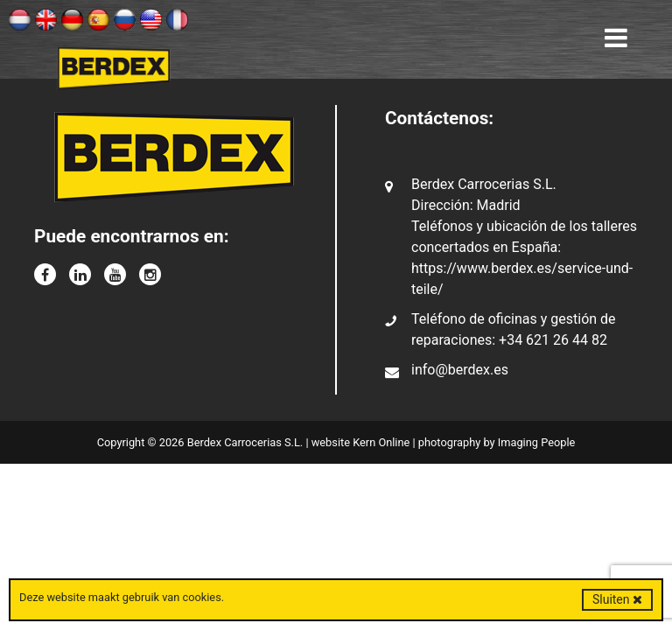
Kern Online (381, 442)
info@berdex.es (460, 370)
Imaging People (537, 442)
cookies (201, 597)
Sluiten (617, 599)
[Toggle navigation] (616, 38)
